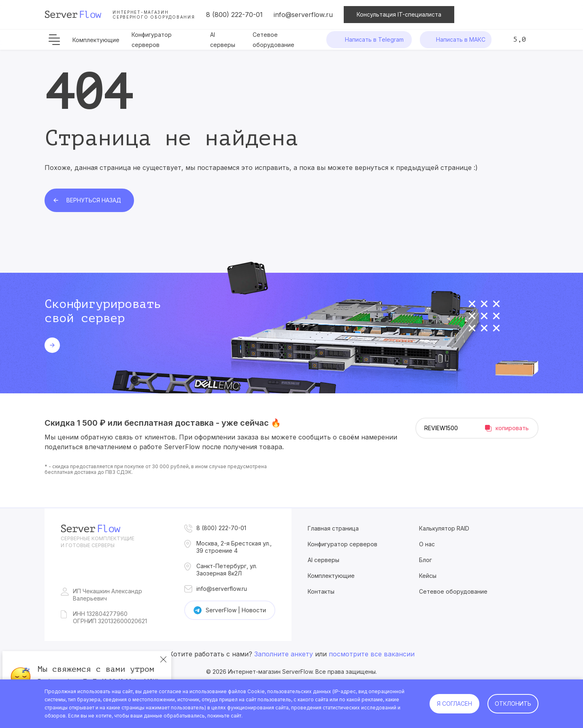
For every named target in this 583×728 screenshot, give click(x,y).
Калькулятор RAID (444, 528)
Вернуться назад (94, 200)
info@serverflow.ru (303, 15)
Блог (426, 560)
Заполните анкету (284, 654)
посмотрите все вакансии (372, 654)
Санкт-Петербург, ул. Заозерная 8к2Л (227, 570)
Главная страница (333, 528)
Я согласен (454, 704)
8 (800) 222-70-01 (234, 15)
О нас (427, 544)
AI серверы (323, 560)
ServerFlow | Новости (236, 610)
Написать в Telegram (374, 39)
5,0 (520, 39)
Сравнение (502, 15)
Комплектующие (96, 40)
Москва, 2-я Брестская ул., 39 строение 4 (234, 547)
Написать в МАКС (461, 39)
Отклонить (513, 704)
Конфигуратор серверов (343, 544)
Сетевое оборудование (453, 591)
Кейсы (428, 576)
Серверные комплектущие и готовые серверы (98, 542)
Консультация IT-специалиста (399, 14)
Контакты (321, 591)
